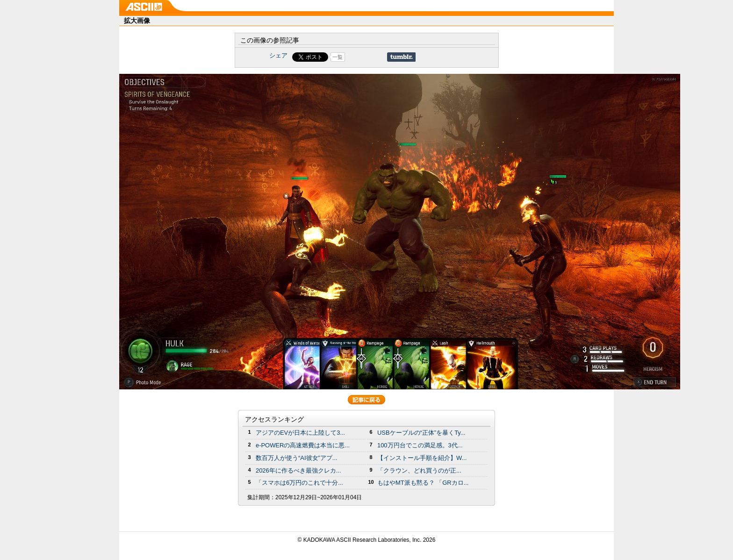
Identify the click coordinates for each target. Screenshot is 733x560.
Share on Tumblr (401, 57)
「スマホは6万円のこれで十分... (299, 483)
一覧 (338, 57)
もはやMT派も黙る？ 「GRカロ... (423, 483)
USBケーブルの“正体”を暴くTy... (421, 433)
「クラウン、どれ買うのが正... (419, 470)
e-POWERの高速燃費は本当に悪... (303, 445)
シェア (278, 55)
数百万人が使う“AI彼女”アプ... (297, 458)
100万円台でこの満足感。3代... (420, 445)
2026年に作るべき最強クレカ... (298, 470)
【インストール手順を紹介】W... (422, 458)
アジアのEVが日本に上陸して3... (300, 433)
